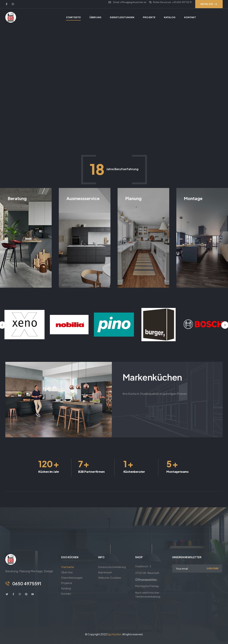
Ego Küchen (114, 634)
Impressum (105, 572)
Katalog (66, 588)
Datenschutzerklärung (112, 567)
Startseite (68, 567)
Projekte (67, 583)
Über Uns (67, 572)
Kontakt (66, 594)
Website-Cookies (110, 578)
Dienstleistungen (72, 578)
